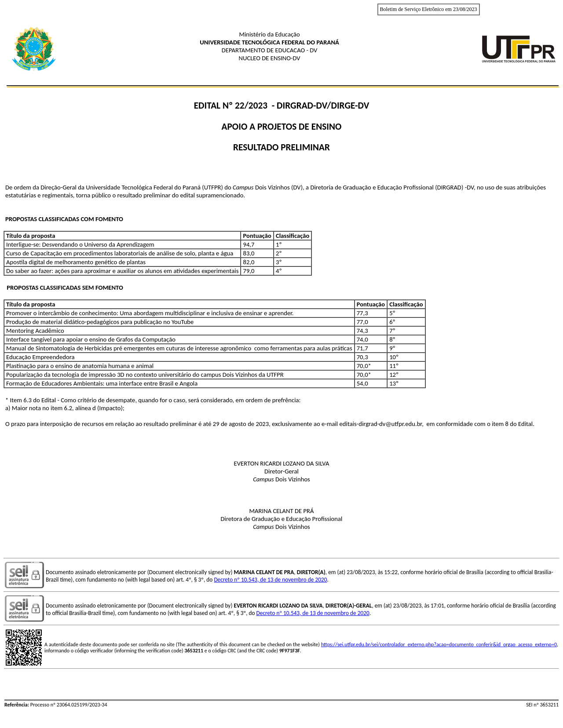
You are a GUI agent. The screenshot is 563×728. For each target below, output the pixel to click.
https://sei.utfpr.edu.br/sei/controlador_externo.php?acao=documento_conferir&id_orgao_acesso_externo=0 (439, 644)
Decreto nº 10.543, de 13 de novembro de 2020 (270, 580)
